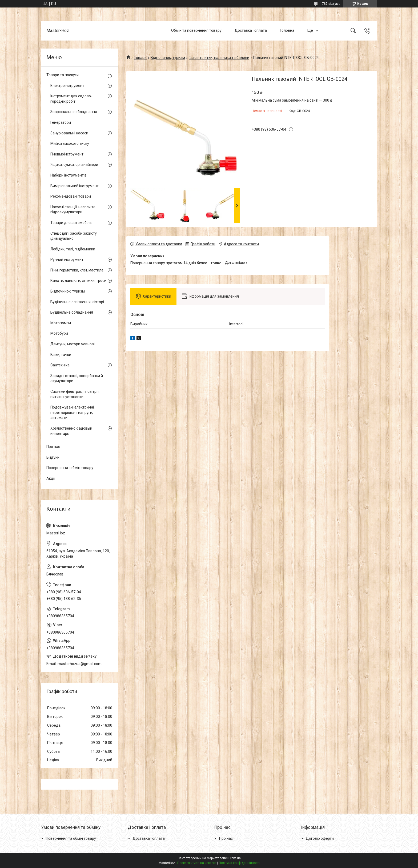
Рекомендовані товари (71, 196)
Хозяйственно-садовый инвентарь (71, 431)
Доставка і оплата (251, 30)
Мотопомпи (61, 323)
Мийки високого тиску (70, 143)
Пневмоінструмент (67, 154)
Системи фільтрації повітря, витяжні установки (75, 394)
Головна (287, 30)
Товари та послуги (63, 75)
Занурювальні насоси (69, 133)
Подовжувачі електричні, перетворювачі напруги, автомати (73, 412)
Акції (51, 478)
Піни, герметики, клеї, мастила (77, 270)
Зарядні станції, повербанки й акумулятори (77, 378)
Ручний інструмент (67, 259)
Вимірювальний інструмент (75, 186)
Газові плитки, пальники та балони (219, 58)
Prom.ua (235, 858)
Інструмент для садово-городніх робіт (71, 99)
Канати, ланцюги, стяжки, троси (78, 281)
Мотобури (59, 333)
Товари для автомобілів (71, 223)
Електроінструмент (67, 86)
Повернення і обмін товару (70, 468)
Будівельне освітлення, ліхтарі (77, 302)
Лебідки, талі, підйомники (73, 249)
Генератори (61, 122)
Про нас (53, 447)
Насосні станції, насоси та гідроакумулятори (73, 210)
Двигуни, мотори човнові (73, 344)
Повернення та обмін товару (71, 838)
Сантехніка (60, 365)
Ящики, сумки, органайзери (74, 165)
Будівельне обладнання (72, 312)
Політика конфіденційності (239, 863)
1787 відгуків (330, 4)
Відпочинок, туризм (168, 58)
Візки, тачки (61, 355)
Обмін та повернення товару (196, 30)
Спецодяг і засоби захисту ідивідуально (74, 236)
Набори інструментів (69, 175)
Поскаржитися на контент (197, 863)
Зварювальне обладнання (74, 112)
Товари (140, 58)
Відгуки (53, 457)
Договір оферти (320, 838)
